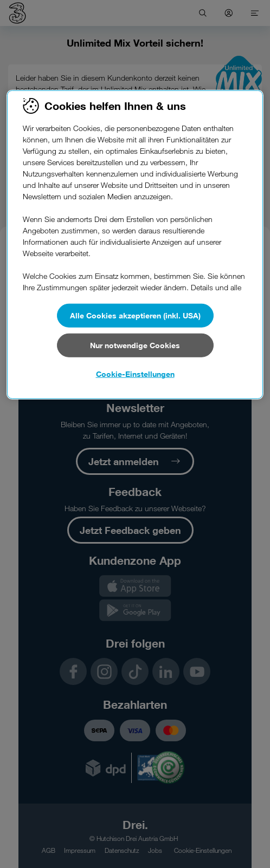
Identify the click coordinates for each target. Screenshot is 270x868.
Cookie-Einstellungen (135, 374)
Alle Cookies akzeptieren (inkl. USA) (135, 315)
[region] (135, 245)
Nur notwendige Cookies (135, 345)
